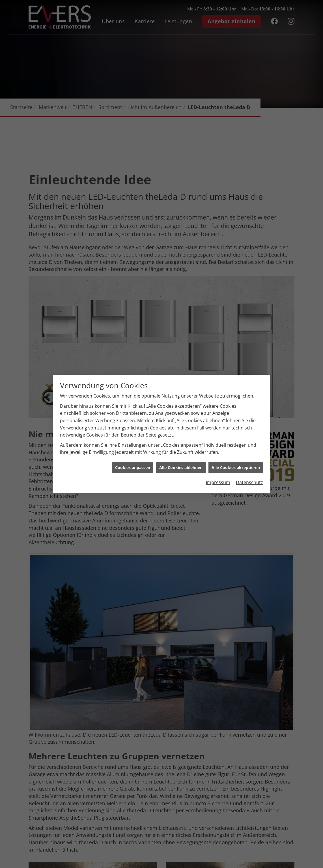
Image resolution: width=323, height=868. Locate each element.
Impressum (218, 469)
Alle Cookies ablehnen (181, 454)
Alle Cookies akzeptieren (236, 454)
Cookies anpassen (133, 454)
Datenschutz (249, 469)
